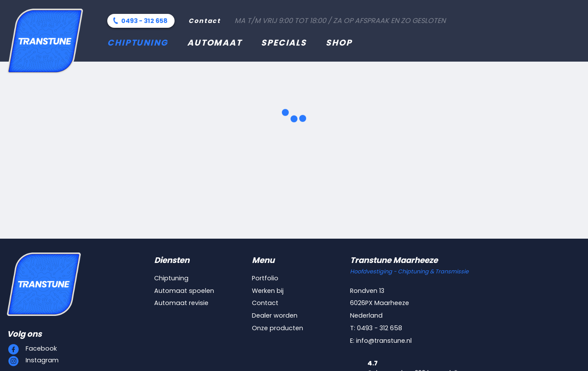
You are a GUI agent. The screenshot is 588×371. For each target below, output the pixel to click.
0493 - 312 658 (144, 21)
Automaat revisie (181, 303)
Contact (205, 21)
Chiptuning (138, 43)
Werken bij (268, 291)
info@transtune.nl (384, 341)
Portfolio (265, 278)
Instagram (42, 360)
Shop (339, 43)
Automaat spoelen (184, 291)
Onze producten (277, 328)
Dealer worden (275, 315)
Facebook (41, 348)
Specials (284, 43)
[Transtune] (45, 41)
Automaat (215, 43)
